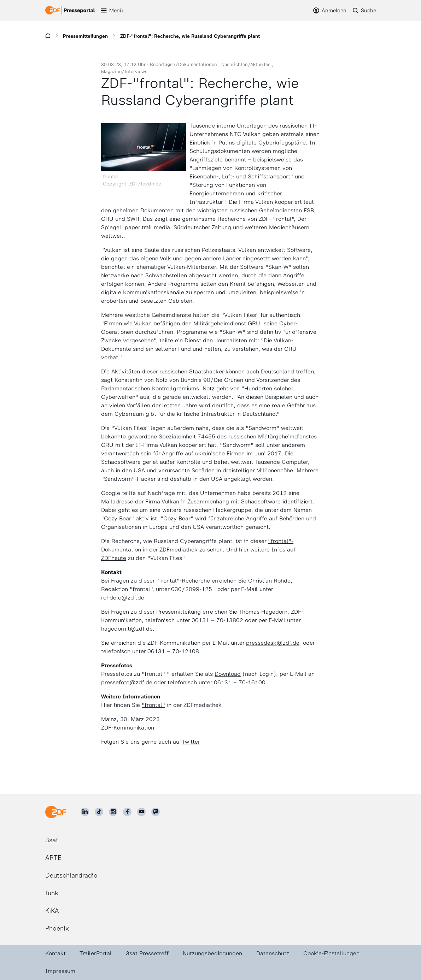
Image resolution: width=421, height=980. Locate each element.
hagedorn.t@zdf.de (127, 629)
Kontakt (55, 953)
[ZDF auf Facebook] (127, 812)
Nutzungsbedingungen (212, 953)
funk (52, 893)
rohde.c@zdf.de (123, 598)
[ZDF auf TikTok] (99, 812)
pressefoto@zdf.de (127, 682)
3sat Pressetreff (147, 953)
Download (228, 674)
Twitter (191, 742)
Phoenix (57, 928)
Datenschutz (273, 953)
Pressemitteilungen (85, 36)
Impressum (60, 971)
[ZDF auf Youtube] (141, 812)
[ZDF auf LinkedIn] (85, 812)
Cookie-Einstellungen (331, 953)
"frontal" (153, 705)
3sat (52, 840)
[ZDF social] (156, 812)
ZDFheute (114, 558)
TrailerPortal (96, 953)
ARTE (53, 858)
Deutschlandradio (71, 875)
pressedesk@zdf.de (273, 643)
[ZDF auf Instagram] (113, 812)
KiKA (52, 911)
